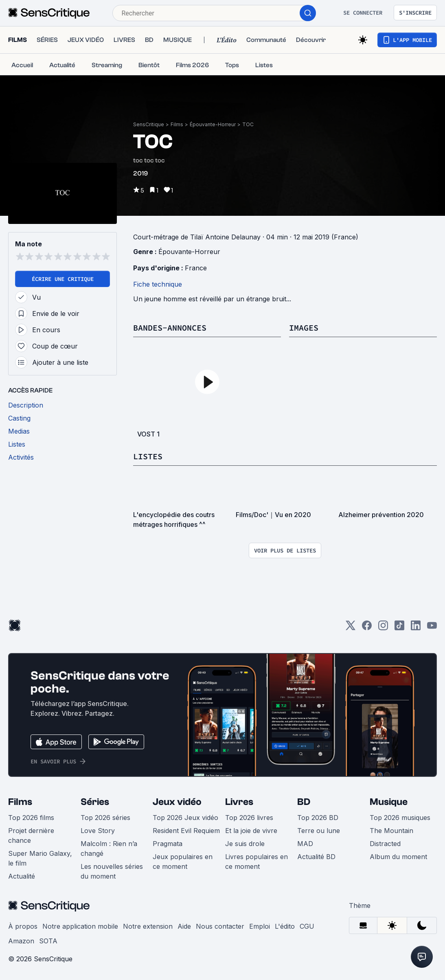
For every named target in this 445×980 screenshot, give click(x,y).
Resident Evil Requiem (186, 831)
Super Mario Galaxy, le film (40, 858)
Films (177, 124)
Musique (389, 802)
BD (304, 802)
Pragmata (168, 844)
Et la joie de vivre (251, 831)
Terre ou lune (319, 831)
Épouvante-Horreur (213, 124)
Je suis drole (245, 844)
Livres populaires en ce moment (256, 862)
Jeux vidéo (177, 802)
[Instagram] (383, 628)
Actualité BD (316, 857)
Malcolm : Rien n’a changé (109, 848)
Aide (184, 926)
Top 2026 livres (249, 818)
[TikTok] (399, 628)
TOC (248, 124)
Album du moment (398, 857)
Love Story (98, 831)
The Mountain (391, 831)
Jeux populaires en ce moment (183, 862)
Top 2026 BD (318, 818)
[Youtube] (432, 628)
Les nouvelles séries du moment (112, 871)
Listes (148, 456)
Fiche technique (158, 284)
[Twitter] (351, 628)
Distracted (385, 844)
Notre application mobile (80, 926)
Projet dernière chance (31, 835)
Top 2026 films (31, 818)
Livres (239, 802)
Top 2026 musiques (400, 818)
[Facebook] (367, 628)
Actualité (22, 876)
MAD (305, 844)
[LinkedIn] (416, 628)
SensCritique (149, 124)
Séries (95, 802)
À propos (23, 926)
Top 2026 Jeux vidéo (185, 818)
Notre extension (148, 926)
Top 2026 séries (105, 818)
